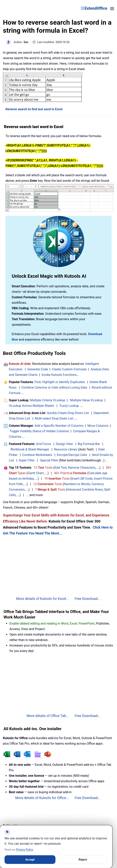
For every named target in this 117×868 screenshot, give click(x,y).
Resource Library (66, 449)
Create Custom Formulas (69, 369)
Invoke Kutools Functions (59, 375)
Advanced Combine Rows (85, 490)
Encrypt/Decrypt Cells (72, 455)
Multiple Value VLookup (87, 400)
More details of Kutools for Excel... (42, 599)
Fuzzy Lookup (69, 406)
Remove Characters (82, 468)
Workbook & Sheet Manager (30, 449)
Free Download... (87, 599)
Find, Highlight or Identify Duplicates (60, 382)
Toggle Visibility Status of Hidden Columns (39, 431)
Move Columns (98, 426)
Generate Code (38, 369)
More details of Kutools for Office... (42, 798)
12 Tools (43, 468)
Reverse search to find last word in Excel (34, 109)
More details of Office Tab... (48, 716)
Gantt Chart (36, 473)
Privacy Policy (24, 850)
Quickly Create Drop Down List (68, 413)
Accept (30, 860)
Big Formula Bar (89, 444)
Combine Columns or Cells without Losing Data (54, 387)
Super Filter (27, 460)
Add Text (61, 468)
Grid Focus (43, 444)
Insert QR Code (82, 479)
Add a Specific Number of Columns (59, 426)
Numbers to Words (77, 484)
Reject (83, 860)
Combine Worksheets (37, 455)
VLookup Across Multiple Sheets (32, 406)
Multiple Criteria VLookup (48, 400)
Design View (64, 444)
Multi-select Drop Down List (54, 418)
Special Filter (49, 460)
